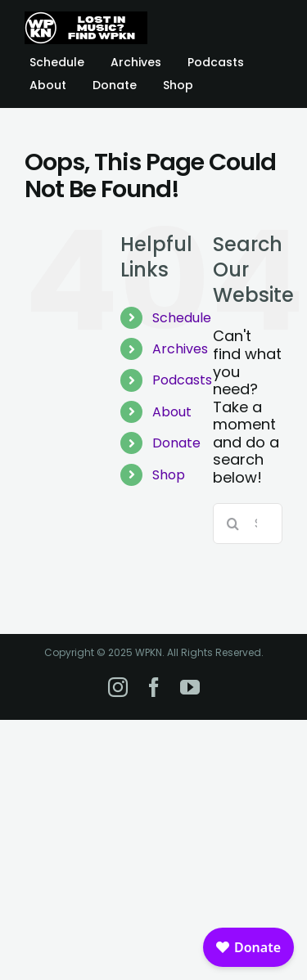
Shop (169, 475)
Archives (180, 349)
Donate (176, 443)
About (172, 412)
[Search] (233, 524)
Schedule (182, 318)
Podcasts (182, 380)
